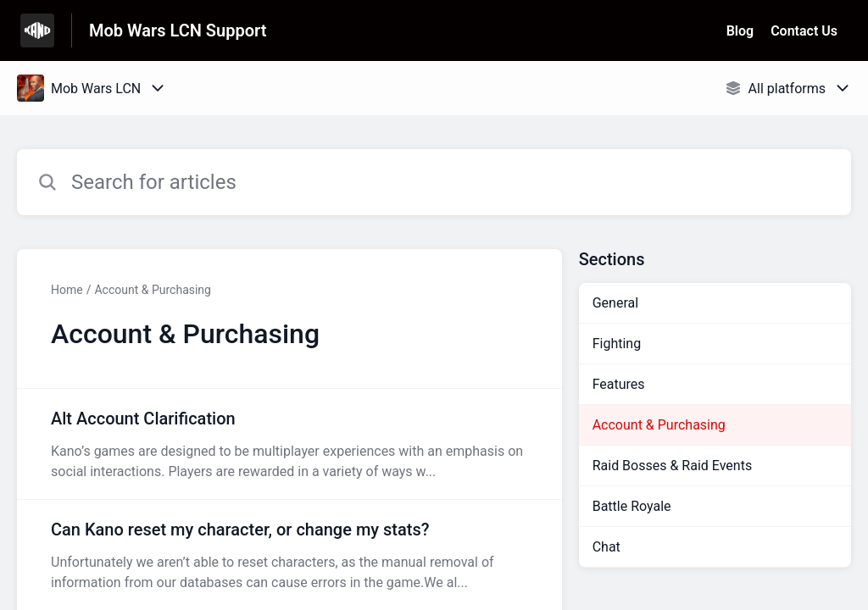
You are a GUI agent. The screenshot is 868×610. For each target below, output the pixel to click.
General (615, 303)
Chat (606, 547)
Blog (740, 31)
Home (67, 290)
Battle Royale (632, 506)
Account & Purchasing (153, 290)
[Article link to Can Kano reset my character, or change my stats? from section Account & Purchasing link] (289, 555)
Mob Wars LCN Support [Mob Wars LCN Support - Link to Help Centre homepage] (178, 30)
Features (619, 384)
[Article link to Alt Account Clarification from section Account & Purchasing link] (289, 444)
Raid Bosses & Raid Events (672, 466)
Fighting (617, 344)
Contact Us (804, 31)
